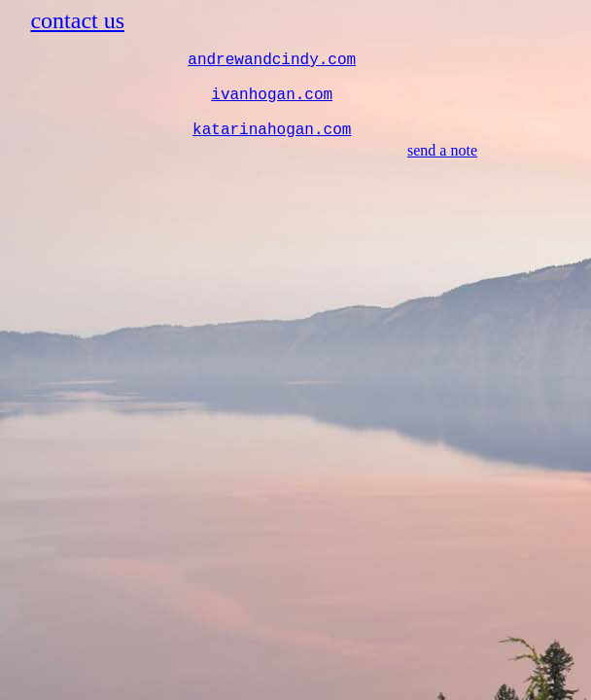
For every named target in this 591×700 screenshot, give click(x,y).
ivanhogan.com (272, 95)
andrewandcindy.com (272, 60)
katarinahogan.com (272, 130)
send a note (442, 150)
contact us (77, 20)
